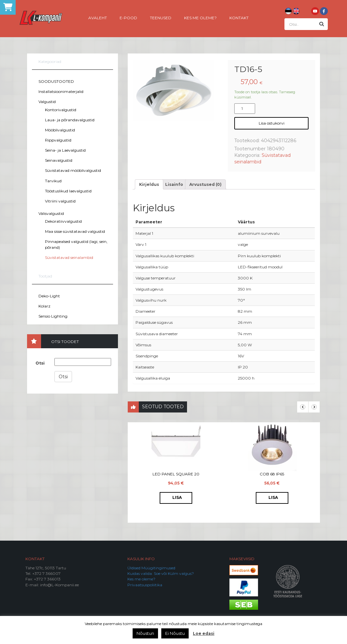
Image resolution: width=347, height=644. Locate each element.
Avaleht (98, 17)
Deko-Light (49, 296)
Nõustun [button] (145, 633)
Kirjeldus (149, 184)
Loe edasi (204, 633)
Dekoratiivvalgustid (63, 221)
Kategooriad (50, 61)
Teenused (161, 17)
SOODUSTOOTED (56, 81)
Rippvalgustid (58, 140)
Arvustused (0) (205, 184)
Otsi (40, 363)
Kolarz (44, 306)
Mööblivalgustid (60, 130)
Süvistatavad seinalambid (69, 257)
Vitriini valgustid (60, 201)
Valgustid (47, 102)
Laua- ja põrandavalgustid (70, 120)
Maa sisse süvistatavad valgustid (75, 231)
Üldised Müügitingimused (151, 568)
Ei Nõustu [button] (175, 633)
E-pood (128, 17)
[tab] (149, 184)
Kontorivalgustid (61, 110)
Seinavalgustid (59, 160)
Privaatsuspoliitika (145, 585)
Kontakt (239, 17)
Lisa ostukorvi (272, 123)
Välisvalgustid (51, 213)
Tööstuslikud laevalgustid (68, 191)
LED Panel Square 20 (176, 474)
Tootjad (45, 276)
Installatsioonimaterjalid (61, 91)
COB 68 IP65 (272, 474)
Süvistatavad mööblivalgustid (73, 170)
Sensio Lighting (53, 316)
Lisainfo (174, 184)
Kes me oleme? (200, 17)
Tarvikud (53, 181)
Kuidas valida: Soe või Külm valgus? (161, 573)
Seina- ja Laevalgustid (65, 150)
